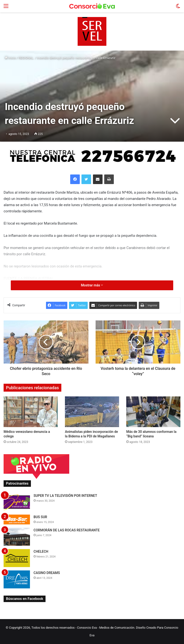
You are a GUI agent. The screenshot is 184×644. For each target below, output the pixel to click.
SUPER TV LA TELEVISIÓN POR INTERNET (65, 496)
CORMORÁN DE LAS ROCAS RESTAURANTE (67, 530)
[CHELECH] (17, 558)
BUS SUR (40, 517)
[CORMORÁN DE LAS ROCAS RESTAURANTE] (17, 537)
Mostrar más (92, 285)
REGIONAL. (26, 58)
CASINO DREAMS (47, 573)
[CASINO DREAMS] (17, 579)
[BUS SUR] (17, 519)
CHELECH (41, 551)
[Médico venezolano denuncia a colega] (31, 412)
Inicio (10, 58)
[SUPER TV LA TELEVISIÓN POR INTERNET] (17, 502)
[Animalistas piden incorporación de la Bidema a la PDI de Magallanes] (92, 412)
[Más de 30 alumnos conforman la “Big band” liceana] (153, 412)
